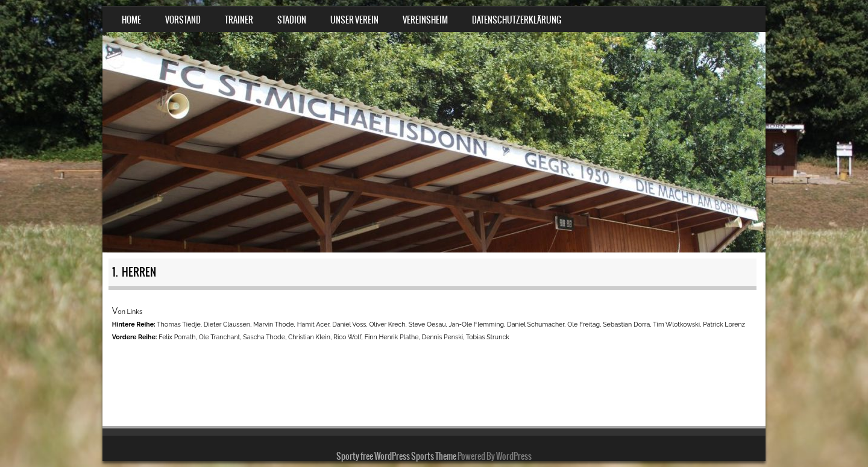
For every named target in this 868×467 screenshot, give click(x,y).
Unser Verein (354, 20)
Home (131, 20)
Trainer (239, 20)
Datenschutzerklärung (517, 20)
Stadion (292, 20)
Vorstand (183, 20)
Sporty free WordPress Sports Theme (396, 456)
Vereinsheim (425, 20)
